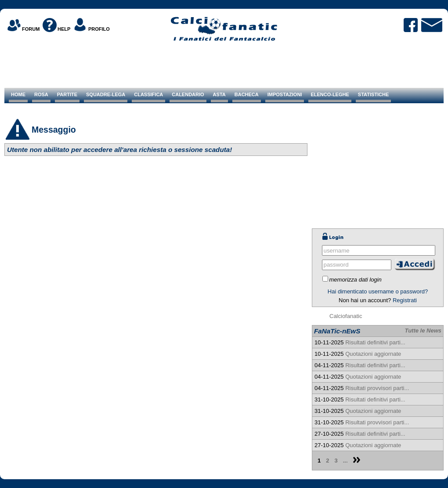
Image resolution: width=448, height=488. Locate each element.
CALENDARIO (188, 94)
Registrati (405, 300)
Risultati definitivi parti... (375, 342)
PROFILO (99, 29)
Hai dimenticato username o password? (378, 291)
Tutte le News (423, 331)
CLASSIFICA (148, 94)
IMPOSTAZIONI (285, 94)
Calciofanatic (346, 316)
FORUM (31, 29)
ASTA (219, 94)
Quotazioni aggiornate (373, 354)
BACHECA (247, 94)
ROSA (41, 94)
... (345, 461)
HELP (64, 29)
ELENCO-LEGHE (330, 94)
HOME (18, 94)
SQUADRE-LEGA (106, 94)
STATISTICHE (373, 94)
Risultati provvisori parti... (377, 388)
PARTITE (67, 94)
